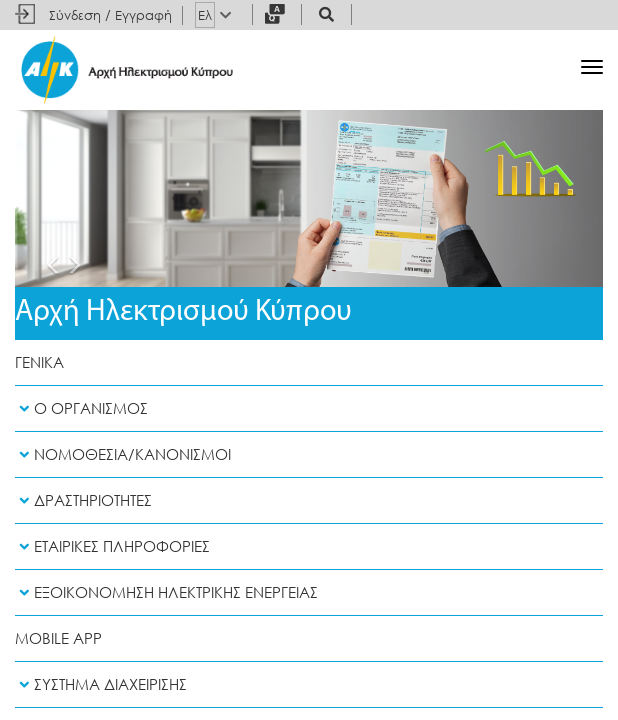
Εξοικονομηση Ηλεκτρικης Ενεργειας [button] (166, 592)
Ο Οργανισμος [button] (81, 408)
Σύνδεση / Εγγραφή (110, 15)
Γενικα (39, 362)
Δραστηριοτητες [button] (83, 500)
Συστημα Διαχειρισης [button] (101, 684)
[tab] (309, 409)
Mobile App (58, 638)
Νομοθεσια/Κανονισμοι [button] (123, 454)
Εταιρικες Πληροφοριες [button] (112, 546)
